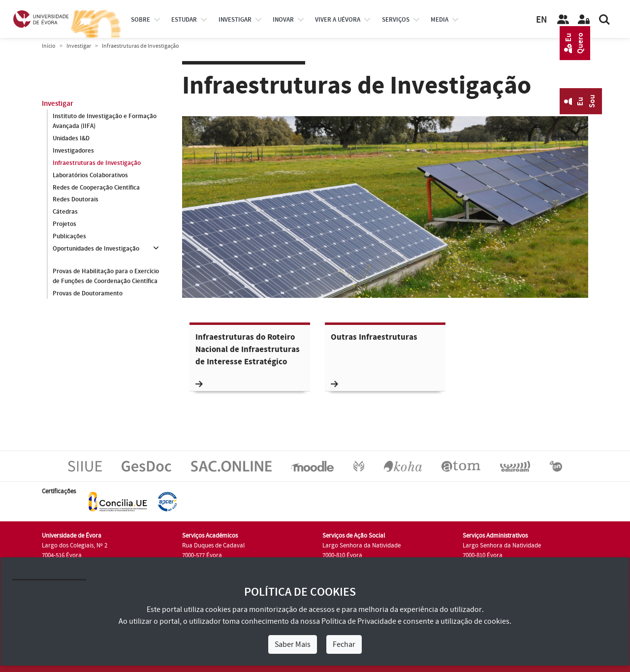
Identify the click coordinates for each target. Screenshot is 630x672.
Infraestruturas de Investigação (97, 163)
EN (541, 20)
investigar (235, 20)
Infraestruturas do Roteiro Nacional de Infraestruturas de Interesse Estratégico (248, 360)
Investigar (79, 46)
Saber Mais (293, 644)
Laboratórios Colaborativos (90, 175)
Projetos (64, 224)
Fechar (344, 644)
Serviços (396, 20)
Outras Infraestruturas (374, 360)
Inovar (283, 20)
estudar (184, 20)
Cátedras (65, 212)
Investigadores (73, 151)
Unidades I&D (71, 138)
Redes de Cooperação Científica (96, 188)
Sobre (141, 20)
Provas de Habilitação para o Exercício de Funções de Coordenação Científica (106, 276)
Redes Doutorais (76, 200)
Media (440, 20)
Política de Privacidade (359, 621)
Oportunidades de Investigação (96, 249)
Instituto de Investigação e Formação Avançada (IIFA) (105, 121)
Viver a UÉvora (338, 20)
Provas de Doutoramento (88, 293)
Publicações (69, 237)
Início (49, 46)
